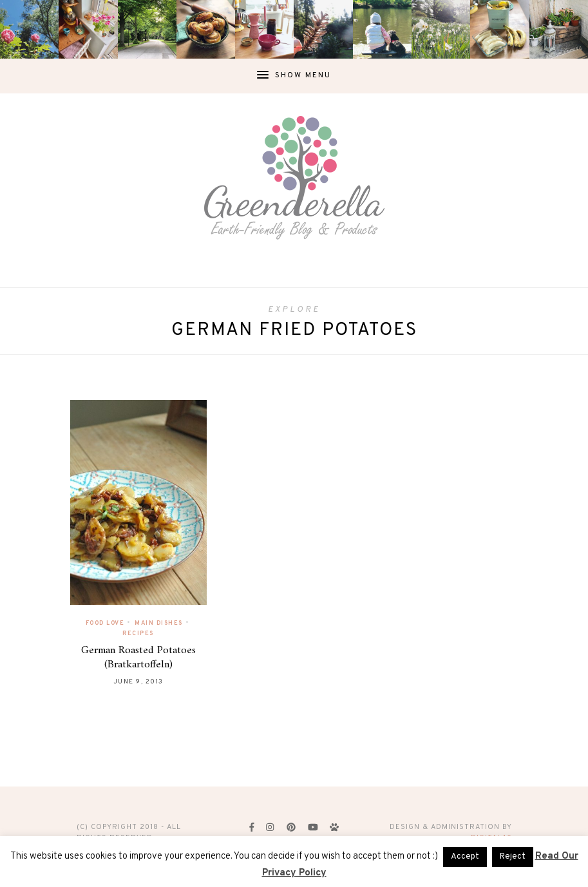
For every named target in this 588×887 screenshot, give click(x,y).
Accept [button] (465, 857)
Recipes (138, 634)
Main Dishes (159, 623)
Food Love (105, 623)
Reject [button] (513, 857)
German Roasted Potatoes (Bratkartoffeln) (138, 658)
